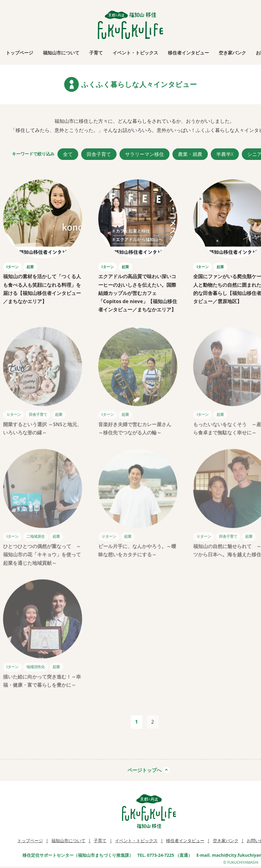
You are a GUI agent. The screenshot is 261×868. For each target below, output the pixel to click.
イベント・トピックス (135, 53)
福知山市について (61, 53)
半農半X (225, 154)
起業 (30, 267)
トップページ (19, 53)
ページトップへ (144, 770)
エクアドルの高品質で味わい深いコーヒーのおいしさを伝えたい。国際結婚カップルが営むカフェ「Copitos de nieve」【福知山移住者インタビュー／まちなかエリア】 (138, 293)
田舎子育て (99, 154)
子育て (96, 53)
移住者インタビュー (188, 53)
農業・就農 (190, 154)
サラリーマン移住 (144, 154)
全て (68, 154)
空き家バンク (232, 53)
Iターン (12, 267)
